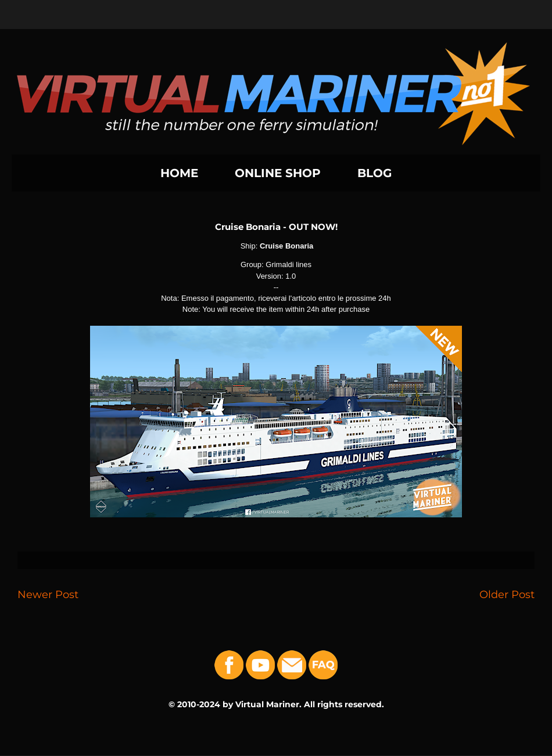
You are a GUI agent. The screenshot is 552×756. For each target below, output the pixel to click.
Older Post (507, 594)
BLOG (374, 173)
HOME (179, 173)
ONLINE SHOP (278, 173)
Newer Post (48, 594)
